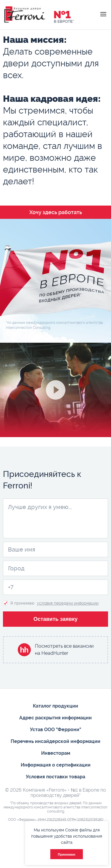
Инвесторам (56, 753)
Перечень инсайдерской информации (55, 741)
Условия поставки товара (55, 777)
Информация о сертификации (56, 765)
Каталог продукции (55, 706)
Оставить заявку (55, 619)
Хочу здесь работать (56, 212)
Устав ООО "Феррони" (55, 730)
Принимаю (66, 854)
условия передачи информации (68, 603)
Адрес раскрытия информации (55, 718)
